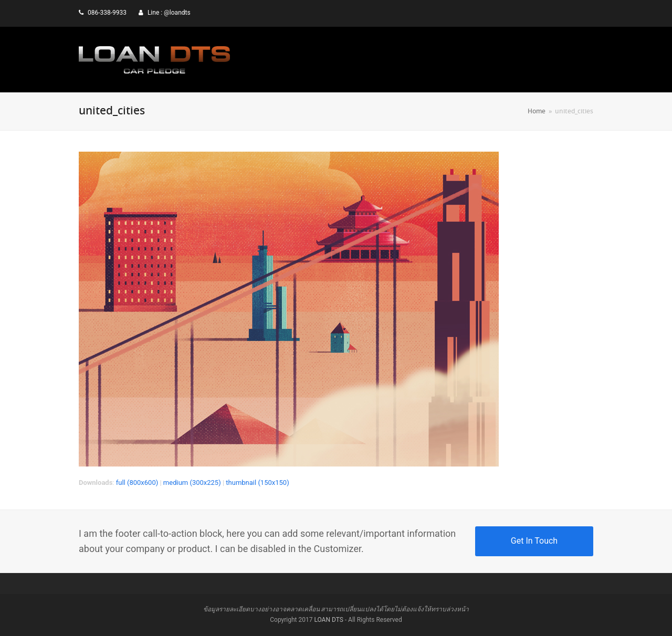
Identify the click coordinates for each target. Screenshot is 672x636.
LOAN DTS (328, 620)
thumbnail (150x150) (257, 483)
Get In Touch (534, 541)
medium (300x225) (192, 483)
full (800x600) (137, 483)
